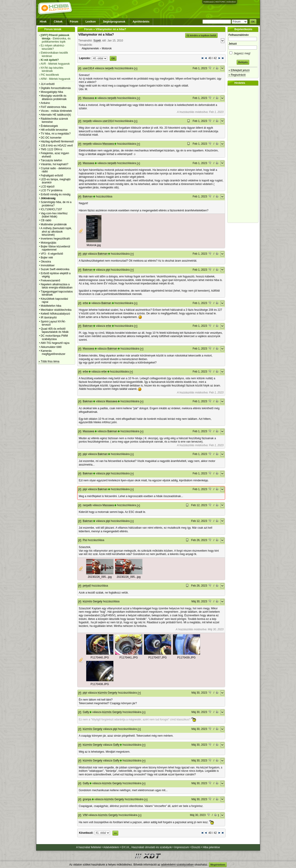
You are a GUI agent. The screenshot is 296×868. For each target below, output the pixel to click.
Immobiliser (48, 265)
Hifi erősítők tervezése (54, 130)
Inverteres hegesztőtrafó (55, 239)
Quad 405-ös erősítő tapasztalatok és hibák (55, 330)
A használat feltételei (89, 847)
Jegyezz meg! (243, 53)
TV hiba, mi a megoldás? (56, 134)
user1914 (88, 68)
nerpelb (109, 68)
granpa (87, 799)
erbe (85, 303)
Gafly (86, 712)
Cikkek (58, 22)
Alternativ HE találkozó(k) (56, 115)
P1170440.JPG (100, 658)
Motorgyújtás (48, 243)
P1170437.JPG (157, 658)
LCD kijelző (48, 187)
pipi (85, 254)
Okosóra (46, 262)
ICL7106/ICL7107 (51, 209)
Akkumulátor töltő (51, 347)
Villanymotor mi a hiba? (96, 34)
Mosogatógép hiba (52, 92)
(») (136, 68)
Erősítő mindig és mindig (55, 194)
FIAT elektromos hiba (53, 107)
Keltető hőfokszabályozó (55, 314)
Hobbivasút (209, 2)
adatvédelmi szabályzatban (177, 865)
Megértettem (218, 865)
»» (115, 833)
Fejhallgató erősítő (52, 176)
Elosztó (196, 847)
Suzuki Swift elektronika (55, 269)
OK (253, 22)
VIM (85, 815)
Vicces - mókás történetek (56, 111)
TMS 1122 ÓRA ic (51, 149)
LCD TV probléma (51, 190)
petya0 (87, 586)
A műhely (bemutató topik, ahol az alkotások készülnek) (56, 232)
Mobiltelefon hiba (51, 306)
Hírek (43, 22)
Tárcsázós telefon (51, 160)
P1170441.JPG (129, 658)
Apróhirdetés (141, 22)
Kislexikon (231, 2)
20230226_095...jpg (100, 577)
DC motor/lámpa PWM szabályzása (54, 337)
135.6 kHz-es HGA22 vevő (57, 146)
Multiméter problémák (54, 224)
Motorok (107, 48)
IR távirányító (49, 318)
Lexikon (91, 22)
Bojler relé (47, 258)
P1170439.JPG (186, 658)
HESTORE (220, 2)
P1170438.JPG (100, 684)
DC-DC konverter (51, 138)
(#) (80, 68)
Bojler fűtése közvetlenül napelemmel (55, 248)
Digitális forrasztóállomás (56, 88)
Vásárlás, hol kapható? (54, 164)
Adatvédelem (111, 847)
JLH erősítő (48, 84)
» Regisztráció (237, 75)
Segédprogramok (114, 22)
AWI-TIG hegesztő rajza (55, 343)
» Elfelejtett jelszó (239, 70)
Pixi (85, 540)
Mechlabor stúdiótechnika (56, 310)
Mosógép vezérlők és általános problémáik (54, 97)
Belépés (243, 62)
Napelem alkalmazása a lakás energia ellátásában (57, 286)
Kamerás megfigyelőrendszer (53, 352)
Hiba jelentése (211, 847)
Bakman (88, 196)
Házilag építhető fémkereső (57, 142)
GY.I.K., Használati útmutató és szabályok (147, 847)
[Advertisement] (244, 154)
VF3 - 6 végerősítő (52, 254)
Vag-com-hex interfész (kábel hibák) (54, 215)
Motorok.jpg (94, 245)
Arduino (45, 103)
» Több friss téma (49, 361)
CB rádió (46, 220)
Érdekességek (49, 126)
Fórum (74, 22)
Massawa (88, 98)
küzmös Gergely (92, 601)
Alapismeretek (90, 48)
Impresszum (182, 847)
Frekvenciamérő (50, 281)
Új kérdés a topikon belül (201, 35)
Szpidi (97, 41)
